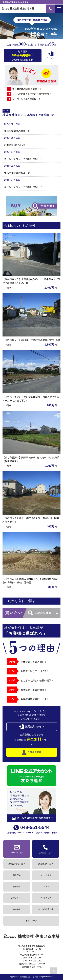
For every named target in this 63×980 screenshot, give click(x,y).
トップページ (31, 921)
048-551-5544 (32, 827)
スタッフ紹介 (46, 875)
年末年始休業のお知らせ (17, 131)
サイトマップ (46, 898)
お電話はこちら (46, 849)
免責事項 (17, 909)
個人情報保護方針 (46, 909)
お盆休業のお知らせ (15, 145)
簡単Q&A (17, 875)
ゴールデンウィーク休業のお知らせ (23, 159)
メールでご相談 (17, 849)
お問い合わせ (17, 898)
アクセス (46, 887)
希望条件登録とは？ (17, 864)
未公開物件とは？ (46, 864)
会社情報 (17, 887)
